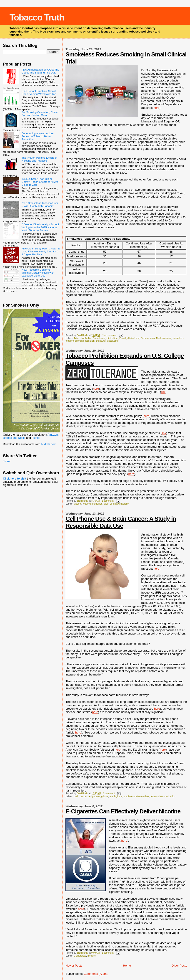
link (163, 392)
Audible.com (49, 444)
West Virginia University (116, 504)
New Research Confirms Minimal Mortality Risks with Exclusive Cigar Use (38, 273)
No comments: (110, 335)
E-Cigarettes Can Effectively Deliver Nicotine (123, 811)
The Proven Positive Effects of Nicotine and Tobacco (39, 159)
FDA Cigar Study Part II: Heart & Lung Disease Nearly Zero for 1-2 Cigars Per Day (41, 251)
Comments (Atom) (96, 974)
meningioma (116, 796)
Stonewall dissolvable (107, 341)
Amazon (53, 435)
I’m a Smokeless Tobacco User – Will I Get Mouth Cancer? (40, 204)
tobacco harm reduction (163, 796)
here (157, 108)
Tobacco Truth (37, 17)
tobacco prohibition (93, 504)
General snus (148, 338)
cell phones (94, 796)
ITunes (36, 438)
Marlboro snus (164, 338)
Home (127, 966)
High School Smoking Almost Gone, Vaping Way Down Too (39, 92)
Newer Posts (74, 966)
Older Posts (179, 966)
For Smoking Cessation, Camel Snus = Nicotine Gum (40, 114)
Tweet (7, 461)
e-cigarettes (80, 956)
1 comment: (108, 501)
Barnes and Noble (14, 438)
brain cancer (80, 796)
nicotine (92, 956)
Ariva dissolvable (82, 338)
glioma (105, 796)
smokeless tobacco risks (136, 796)
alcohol (78, 504)
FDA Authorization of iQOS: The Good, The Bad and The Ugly (40, 71)
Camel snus (99, 338)
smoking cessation (85, 341)
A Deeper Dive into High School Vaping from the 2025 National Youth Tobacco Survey (40, 227)
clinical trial (112, 338)
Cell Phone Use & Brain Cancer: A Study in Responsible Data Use (121, 522)
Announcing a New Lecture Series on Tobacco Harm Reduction (38, 136)
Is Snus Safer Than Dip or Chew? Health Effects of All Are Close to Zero (40, 182)
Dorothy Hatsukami (129, 338)
